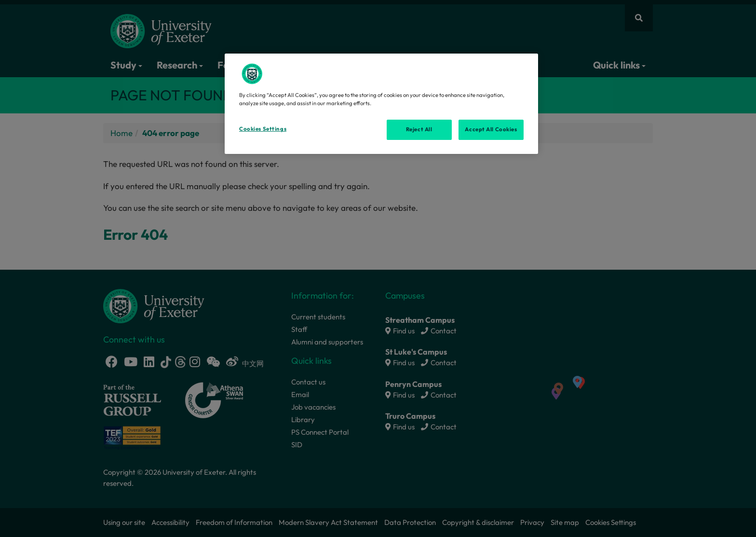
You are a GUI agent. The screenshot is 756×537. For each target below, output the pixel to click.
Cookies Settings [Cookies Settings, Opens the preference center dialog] (263, 129)
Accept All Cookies (491, 129)
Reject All (419, 129)
